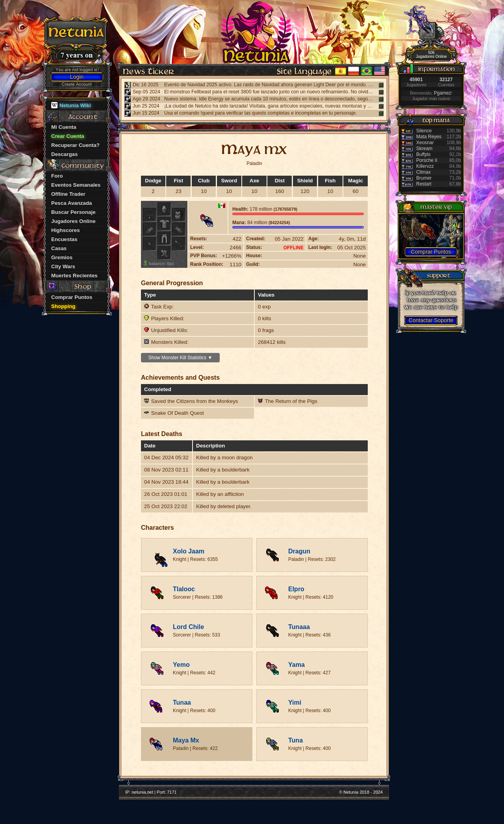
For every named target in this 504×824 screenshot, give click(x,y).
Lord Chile (188, 627)
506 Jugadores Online (431, 55)
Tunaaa (299, 627)
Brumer (424, 178)
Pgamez (443, 93)
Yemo (181, 665)
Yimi (295, 702)
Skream (424, 148)
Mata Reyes (429, 137)
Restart (424, 184)
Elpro (296, 589)
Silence (424, 131)
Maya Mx (186, 740)
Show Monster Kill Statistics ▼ (181, 358)
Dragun (299, 551)
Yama (296, 665)
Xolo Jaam (189, 551)
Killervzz (425, 166)
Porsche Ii (427, 160)
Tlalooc (184, 589)
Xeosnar (425, 143)
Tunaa (182, 702)
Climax (423, 172)
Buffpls (423, 154)
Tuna (296, 740)
